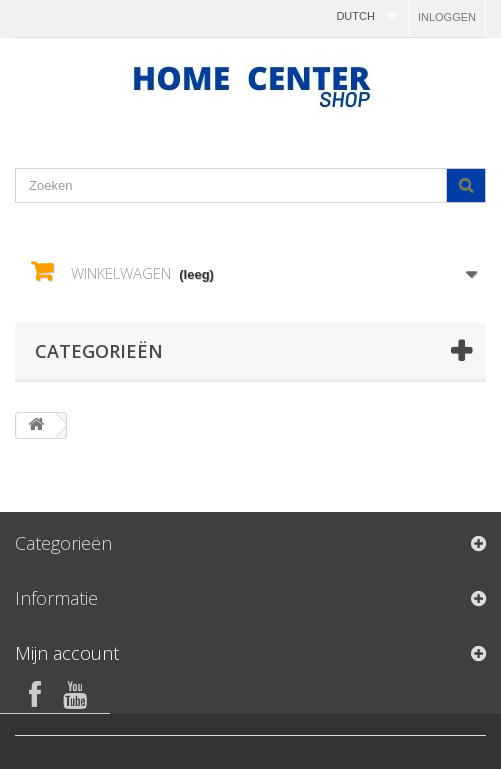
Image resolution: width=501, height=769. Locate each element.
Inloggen (447, 17)
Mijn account (67, 653)
